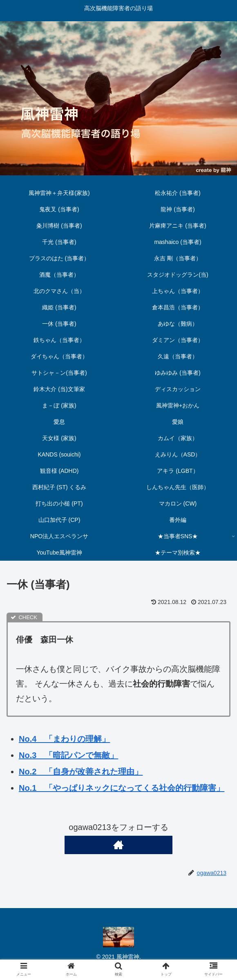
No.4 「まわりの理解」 (64, 739)
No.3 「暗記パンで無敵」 (68, 755)
